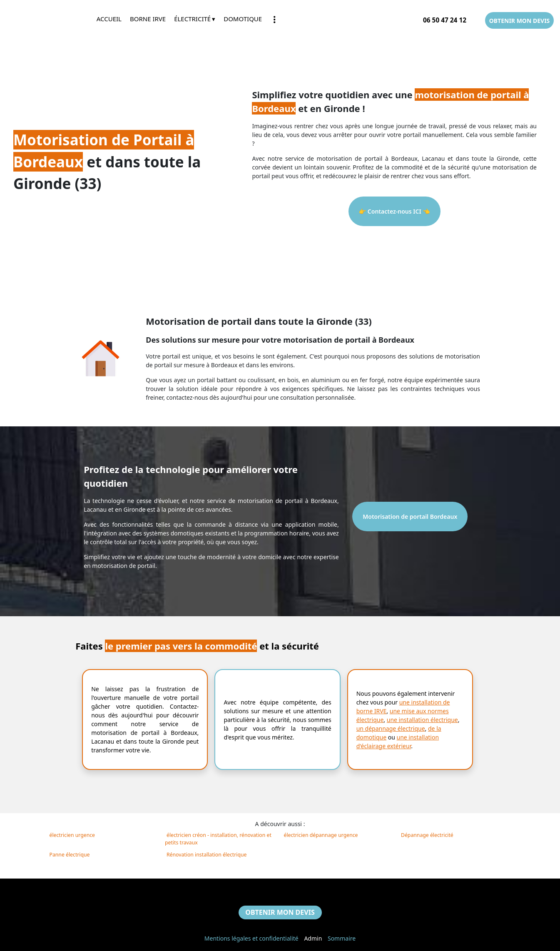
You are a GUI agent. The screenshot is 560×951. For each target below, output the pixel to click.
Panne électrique (70, 855)
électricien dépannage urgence (321, 835)
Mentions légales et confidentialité (251, 938)
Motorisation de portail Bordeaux (410, 517)
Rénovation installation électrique (207, 855)
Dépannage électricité (427, 835)
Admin (313, 938)
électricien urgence (72, 835)
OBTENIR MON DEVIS (520, 21)
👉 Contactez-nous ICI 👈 (394, 211)
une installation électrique (422, 720)
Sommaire (342, 938)
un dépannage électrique (391, 728)
